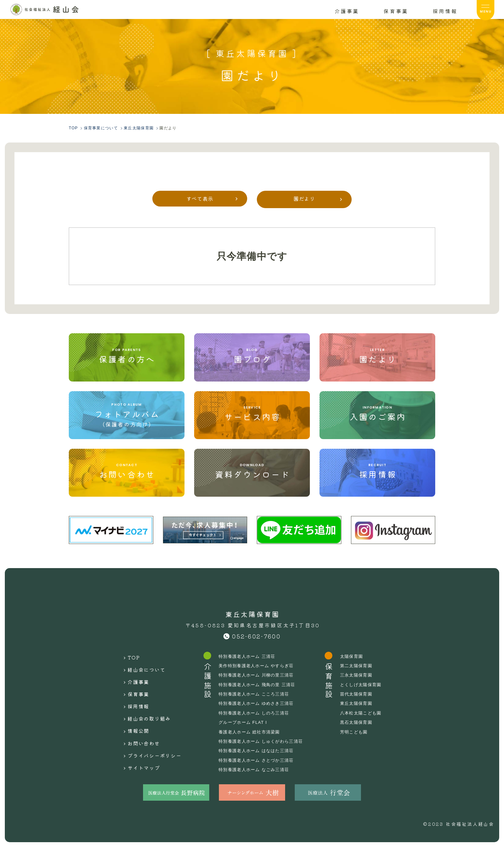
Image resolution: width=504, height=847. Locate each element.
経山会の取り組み (144, 706)
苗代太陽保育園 (363, 694)
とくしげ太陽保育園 (368, 685)
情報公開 (132, 717)
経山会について (141, 666)
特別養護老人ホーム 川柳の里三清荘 (259, 675)
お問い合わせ (138, 727)
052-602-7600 (256, 636)
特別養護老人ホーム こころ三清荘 (256, 694)
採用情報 (132, 696)
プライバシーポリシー (150, 737)
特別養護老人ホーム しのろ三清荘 (256, 713)
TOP (127, 656)
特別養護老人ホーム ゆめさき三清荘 (259, 703)
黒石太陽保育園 (363, 722)
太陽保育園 (358, 656)
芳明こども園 (361, 732)
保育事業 (132, 686)
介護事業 (132, 676)
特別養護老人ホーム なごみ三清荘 (256, 769)
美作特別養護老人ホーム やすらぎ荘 (259, 666)
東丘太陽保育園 (363, 703)
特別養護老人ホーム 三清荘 (249, 656)
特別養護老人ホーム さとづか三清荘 (259, 760)
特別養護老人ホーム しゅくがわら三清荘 (264, 741)
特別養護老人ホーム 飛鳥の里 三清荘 (260, 685)
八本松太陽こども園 (368, 713)
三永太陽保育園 (363, 675)
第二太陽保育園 (363, 666)
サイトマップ (138, 747)
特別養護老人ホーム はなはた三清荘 (259, 750)
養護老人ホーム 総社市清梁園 (251, 732)
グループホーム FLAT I (244, 722)
